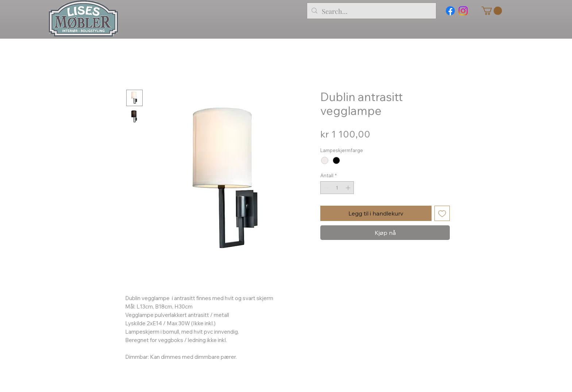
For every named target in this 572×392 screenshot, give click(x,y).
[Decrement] (326, 188)
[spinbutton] (337, 188)
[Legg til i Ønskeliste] (442, 213)
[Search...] (371, 12)
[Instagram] (463, 11)
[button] (492, 11)
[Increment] (349, 188)
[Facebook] (450, 11)
